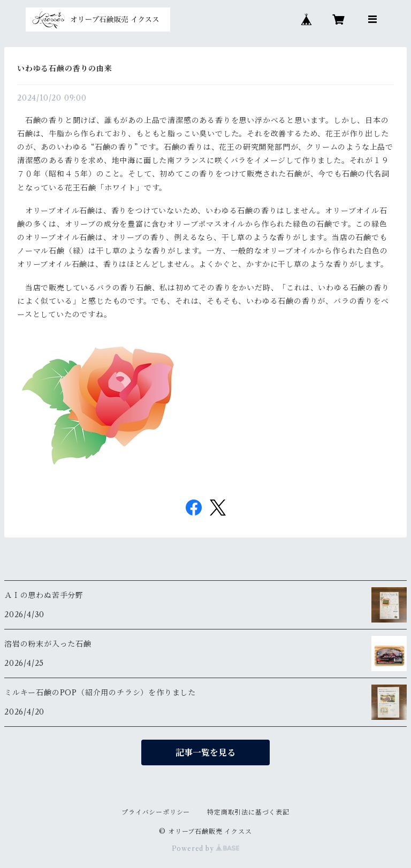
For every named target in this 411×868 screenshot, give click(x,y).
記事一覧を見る (205, 752)
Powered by (206, 848)
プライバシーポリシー (156, 812)
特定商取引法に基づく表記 (248, 812)
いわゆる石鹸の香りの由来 (65, 68)
